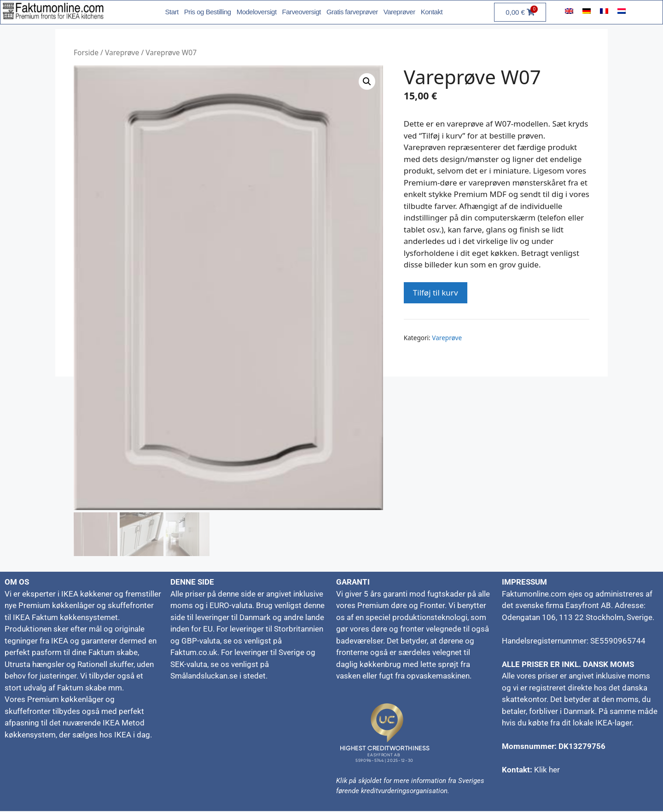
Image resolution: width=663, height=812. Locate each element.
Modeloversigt (257, 12)
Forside (86, 52)
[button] (367, 81)
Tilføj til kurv (436, 293)
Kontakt (432, 12)
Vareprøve (122, 52)
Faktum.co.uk (194, 653)
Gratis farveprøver (352, 12)
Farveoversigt (302, 12)
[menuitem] (569, 11)
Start (172, 12)
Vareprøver (399, 12)
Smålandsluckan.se (204, 677)
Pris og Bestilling (208, 12)
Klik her (547, 771)
